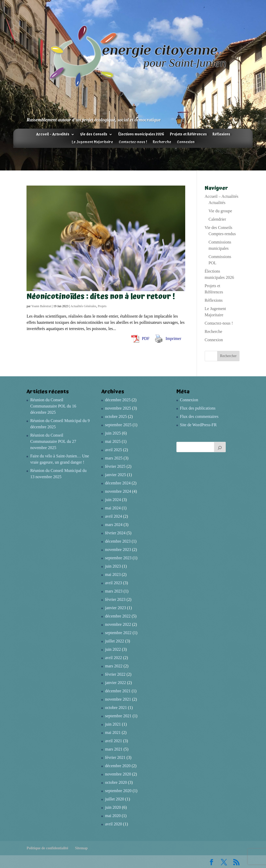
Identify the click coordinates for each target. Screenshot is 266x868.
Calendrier (217, 219)
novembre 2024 (118, 491)
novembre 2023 (118, 550)
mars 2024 (114, 525)
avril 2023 (113, 583)
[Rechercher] (220, 447)
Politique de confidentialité (47, 848)
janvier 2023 (115, 608)
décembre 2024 (118, 483)
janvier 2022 (115, 683)
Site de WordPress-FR (198, 425)
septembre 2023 (118, 558)
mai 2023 (113, 574)
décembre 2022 (118, 616)
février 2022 (115, 674)
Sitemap (81, 848)
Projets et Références (188, 135)
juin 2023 (113, 566)
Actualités (217, 203)
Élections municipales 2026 (141, 135)
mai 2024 (113, 508)
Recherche (162, 143)
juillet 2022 (114, 641)
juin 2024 (113, 500)
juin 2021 (113, 724)
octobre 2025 (116, 416)
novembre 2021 (118, 699)
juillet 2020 (114, 799)
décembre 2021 (118, 691)
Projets (102, 306)
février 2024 (115, 533)
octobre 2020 (116, 782)
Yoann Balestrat (41, 306)
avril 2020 (113, 824)
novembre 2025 (118, 408)
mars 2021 (114, 749)
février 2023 (115, 599)
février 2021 (115, 757)
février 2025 (115, 466)
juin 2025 (113, 433)
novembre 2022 (118, 624)
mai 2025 (113, 441)
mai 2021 (113, 732)
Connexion (186, 143)
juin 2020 (113, 807)
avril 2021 (113, 741)
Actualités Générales (83, 306)
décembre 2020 (118, 766)
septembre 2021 (118, 716)
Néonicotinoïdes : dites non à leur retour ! (101, 297)
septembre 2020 (118, 791)
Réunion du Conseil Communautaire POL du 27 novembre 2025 (53, 441)
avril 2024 (113, 516)
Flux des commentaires (199, 416)
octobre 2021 (116, 708)
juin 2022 (113, 649)
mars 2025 (114, 458)
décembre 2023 (118, 541)
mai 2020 (113, 816)
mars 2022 (114, 666)
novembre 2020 (118, 774)
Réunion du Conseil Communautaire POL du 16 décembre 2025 (53, 406)
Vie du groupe (220, 211)
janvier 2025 (115, 475)
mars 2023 (114, 591)
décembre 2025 (118, 400)
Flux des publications (198, 408)
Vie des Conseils (94, 135)
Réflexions (221, 135)
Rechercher (228, 356)
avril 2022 (113, 658)
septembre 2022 (118, 633)
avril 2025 (113, 450)
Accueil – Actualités (53, 135)
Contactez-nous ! (133, 143)
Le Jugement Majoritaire (92, 143)
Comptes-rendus (222, 234)
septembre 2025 (118, 425)
